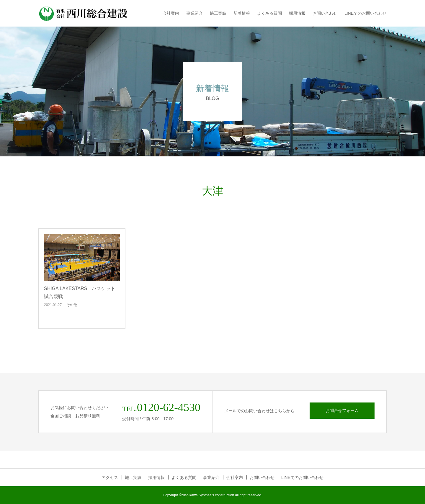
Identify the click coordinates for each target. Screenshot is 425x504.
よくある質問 (269, 13)
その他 (72, 305)
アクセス (110, 477)
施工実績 (218, 13)
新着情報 (242, 13)
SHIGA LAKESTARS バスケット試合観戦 (80, 292)
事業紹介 (194, 13)
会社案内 (171, 13)
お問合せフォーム (342, 410)
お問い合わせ (325, 13)
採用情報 (297, 13)
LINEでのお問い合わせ (366, 13)
